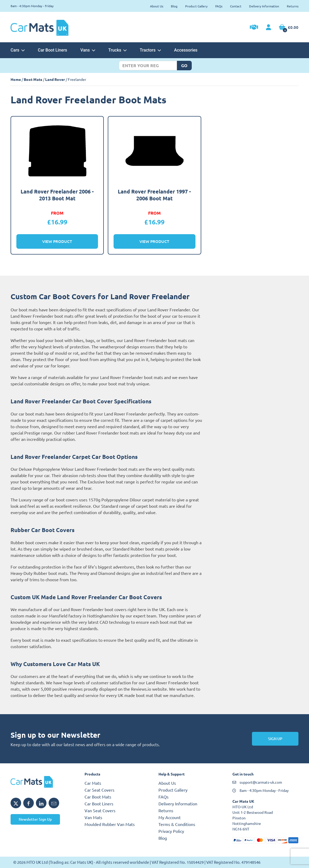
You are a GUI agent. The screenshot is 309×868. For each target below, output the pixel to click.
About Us (157, 6)
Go (184, 65)
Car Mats (93, 783)
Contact (236, 6)
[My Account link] (268, 27)
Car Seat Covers (99, 790)
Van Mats (93, 817)
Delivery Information (264, 6)
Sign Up (275, 739)
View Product (57, 241)
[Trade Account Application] (254, 28)
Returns (293, 6)
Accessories (186, 50)
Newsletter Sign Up (35, 819)
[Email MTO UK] (54, 803)
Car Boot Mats (98, 797)
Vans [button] (88, 50)
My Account (170, 817)
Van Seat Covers (100, 810)
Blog (174, 6)
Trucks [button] (117, 50)
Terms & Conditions (177, 824)
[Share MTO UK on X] (16, 803)
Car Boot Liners (52, 50)
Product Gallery (196, 6)
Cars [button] (18, 50)
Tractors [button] (150, 50)
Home (16, 79)
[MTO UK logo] (44, 782)
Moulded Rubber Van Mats (110, 824)
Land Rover (55, 79)
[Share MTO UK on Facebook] (29, 803)
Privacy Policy (171, 831)
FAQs (219, 6)
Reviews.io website (149, 689)
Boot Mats (33, 79)
